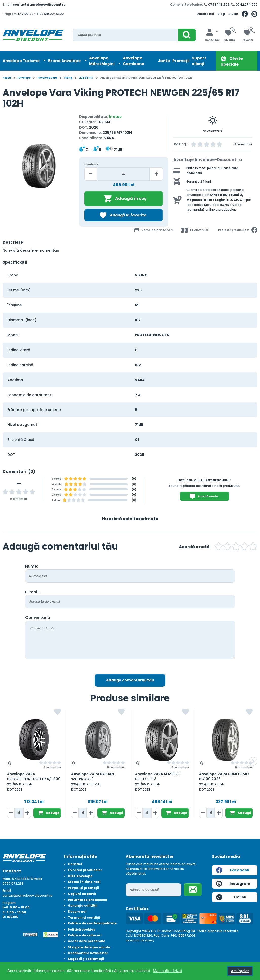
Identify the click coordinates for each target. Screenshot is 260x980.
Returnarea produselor (88, 900)
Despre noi (205, 14)
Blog (221, 14)
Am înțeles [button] (240, 971)
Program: (10, 903)
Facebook (233, 870)
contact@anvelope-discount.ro (39, 4)
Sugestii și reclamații (86, 959)
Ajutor (233, 14)
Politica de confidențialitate (92, 923)
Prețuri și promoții (83, 888)
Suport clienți (199, 61)
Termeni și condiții (84, 917)
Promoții (181, 61)
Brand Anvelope (65, 61)
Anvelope (24, 78)
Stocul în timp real (84, 882)
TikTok (231, 897)
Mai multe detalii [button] (168, 971)
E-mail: (32, 592)
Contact (75, 864)
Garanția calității (83, 906)
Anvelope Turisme (21, 61)
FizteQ (150, 941)
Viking (68, 78)
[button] (253, 761)
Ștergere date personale (89, 947)
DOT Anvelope (80, 876)
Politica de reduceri (85, 935)
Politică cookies (81, 929)
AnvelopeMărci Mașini (102, 61)
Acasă (7, 78)
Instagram (233, 884)
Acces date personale (87, 941)
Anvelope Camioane (134, 61)
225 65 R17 (86, 78)
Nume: (32, 566)
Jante (164, 61)
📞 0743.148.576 (217, 4)
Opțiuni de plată (82, 894)
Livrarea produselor (85, 870)
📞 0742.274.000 (244, 4)
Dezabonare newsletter (88, 953)
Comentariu (38, 618)
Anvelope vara (47, 78)
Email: (7, 891)
